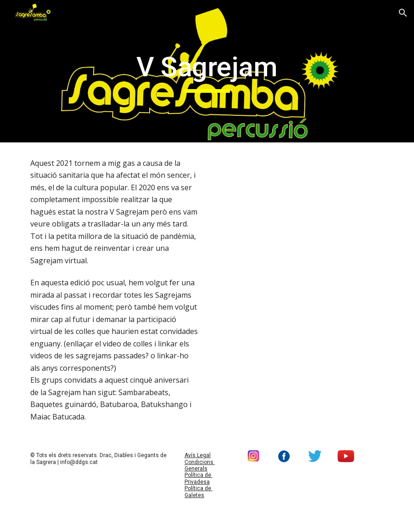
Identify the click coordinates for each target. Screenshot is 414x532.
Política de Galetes (199, 492)
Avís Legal (198, 455)
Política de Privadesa (199, 478)
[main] (207, 71)
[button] (403, 13)
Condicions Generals (200, 465)
